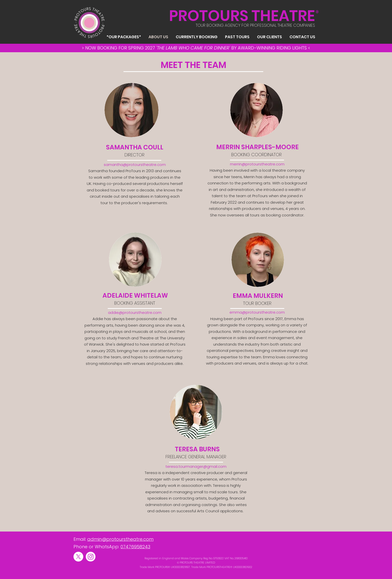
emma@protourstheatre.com (257, 312)
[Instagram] (91, 557)
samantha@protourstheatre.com (135, 165)
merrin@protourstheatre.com (257, 164)
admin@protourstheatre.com (120, 539)
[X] (78, 557)
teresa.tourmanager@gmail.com (196, 466)
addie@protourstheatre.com (135, 312)
